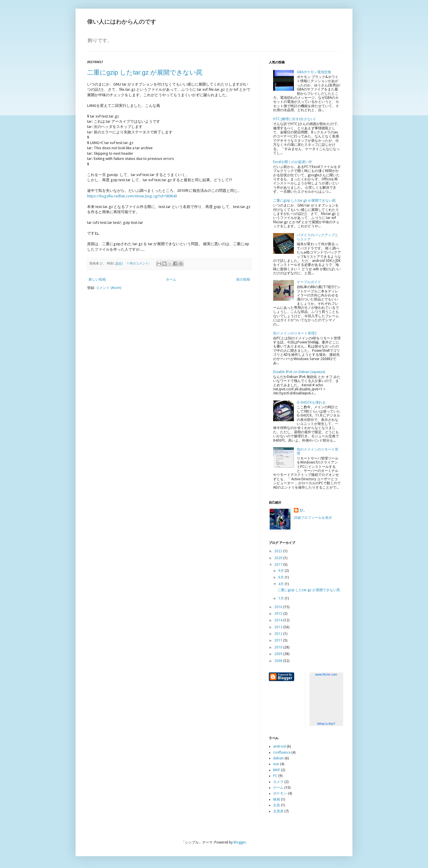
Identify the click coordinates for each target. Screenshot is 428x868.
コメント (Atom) (108, 288)
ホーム (171, 279)
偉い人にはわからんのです (122, 22)
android (279, 746)
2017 (279, 565)
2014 (279, 620)
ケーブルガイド (309, 282)
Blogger (240, 842)
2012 (279, 634)
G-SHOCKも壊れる (311, 402)
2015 (279, 614)
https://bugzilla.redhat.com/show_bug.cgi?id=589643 (132, 196)
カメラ (278, 782)
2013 (279, 627)
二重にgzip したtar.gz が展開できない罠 (145, 72)
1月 (281, 598)
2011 (279, 640)
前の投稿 (243, 279)
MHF (277, 770)
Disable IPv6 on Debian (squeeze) (299, 372)
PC (275, 776)
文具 (277, 805)
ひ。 (303, 510)
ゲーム (278, 788)
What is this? (326, 724)
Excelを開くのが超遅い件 (293, 162)
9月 (281, 571)
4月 (281, 584)
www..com (326, 674)
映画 (277, 799)
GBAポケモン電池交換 (314, 72)
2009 (279, 654)
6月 (281, 577)
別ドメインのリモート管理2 (295, 333)
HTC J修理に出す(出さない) (294, 119)
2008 (279, 661)
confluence (282, 752)
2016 (279, 607)
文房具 (278, 811)
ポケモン (280, 793)
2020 (279, 558)
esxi (276, 764)
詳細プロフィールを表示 (313, 518)
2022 (279, 551)
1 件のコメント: (139, 263)
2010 (279, 647)
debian (278, 758)
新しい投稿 (97, 279)
